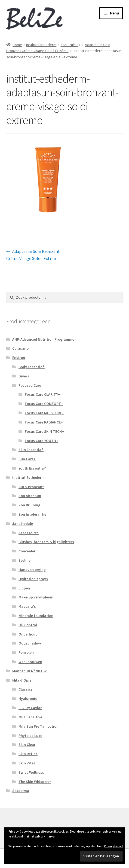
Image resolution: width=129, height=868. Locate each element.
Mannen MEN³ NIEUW (29, 671)
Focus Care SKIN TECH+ (44, 431)
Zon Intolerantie (32, 514)
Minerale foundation (36, 616)
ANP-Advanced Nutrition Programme (43, 339)
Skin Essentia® (31, 450)
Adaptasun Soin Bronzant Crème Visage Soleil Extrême (33, 255)
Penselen (26, 652)
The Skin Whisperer (35, 782)
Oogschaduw (30, 643)
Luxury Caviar (30, 708)
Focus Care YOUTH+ (42, 441)
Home (17, 45)
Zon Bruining (70, 45)
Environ (19, 358)
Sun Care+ (27, 459)
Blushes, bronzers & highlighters (46, 542)
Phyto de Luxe (30, 736)
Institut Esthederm (41, 45)
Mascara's (27, 606)
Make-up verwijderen (36, 597)
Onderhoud (28, 634)
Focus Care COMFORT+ (44, 404)
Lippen (24, 588)
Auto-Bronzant (31, 487)
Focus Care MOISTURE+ (44, 413)
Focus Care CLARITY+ (42, 394)
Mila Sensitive (30, 717)
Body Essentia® (32, 367)
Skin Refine (28, 754)
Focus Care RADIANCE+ (44, 422)
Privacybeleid (113, 846)
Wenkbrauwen (30, 662)
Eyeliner (25, 560)
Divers (24, 376)
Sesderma (21, 791)
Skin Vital (27, 763)
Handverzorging (32, 570)
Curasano (20, 348)
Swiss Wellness (31, 772)
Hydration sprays (33, 579)
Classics (26, 689)
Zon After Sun (30, 496)
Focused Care (30, 385)
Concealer (27, 551)
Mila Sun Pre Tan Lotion (39, 726)
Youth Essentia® (32, 468)
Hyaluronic (28, 698)
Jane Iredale (23, 524)
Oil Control (28, 625)
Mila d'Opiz (22, 680)
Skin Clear (27, 745)
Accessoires (29, 533)
